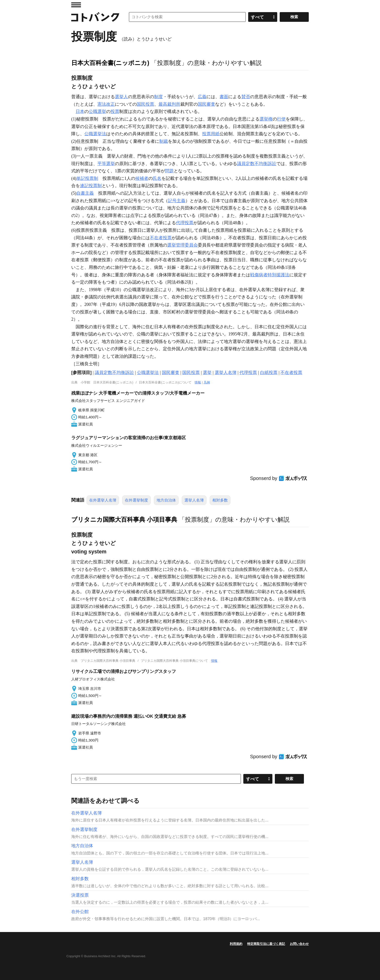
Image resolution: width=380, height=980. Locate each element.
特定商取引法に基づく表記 (266, 944)
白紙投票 (269, 373)
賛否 (246, 97)
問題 (169, 171)
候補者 (142, 178)
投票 (115, 112)
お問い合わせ (299, 944)
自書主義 (85, 193)
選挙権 (266, 119)
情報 (198, 382)
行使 (281, 119)
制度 (158, 97)
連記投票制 (91, 186)
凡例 (207, 382)
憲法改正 (106, 104)
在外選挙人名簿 (103, 500)
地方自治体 (166, 500)
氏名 (157, 178)
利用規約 (236, 944)
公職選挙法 (95, 134)
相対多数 (220, 500)
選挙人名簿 (226, 373)
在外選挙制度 (136, 500)
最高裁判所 (169, 104)
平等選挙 (106, 164)
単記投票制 (87, 178)
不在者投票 (161, 238)
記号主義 (177, 201)
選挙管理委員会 (182, 245)
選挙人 (121, 97)
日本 (80, 112)
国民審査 (206, 104)
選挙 (207, 373)
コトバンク (95, 17)
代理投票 (185, 223)
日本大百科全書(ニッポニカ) (110, 63)
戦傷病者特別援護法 (270, 275)
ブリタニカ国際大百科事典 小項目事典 (124, 519)
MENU (76, 5)
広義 (202, 97)
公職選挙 (97, 112)
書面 (224, 97)
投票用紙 (211, 134)
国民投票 (145, 104)
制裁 (164, 141)
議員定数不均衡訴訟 (257, 164)
